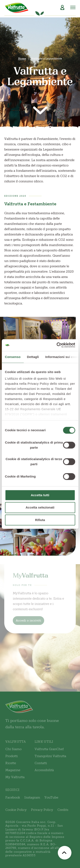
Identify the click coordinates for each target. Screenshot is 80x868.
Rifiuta (40, 520)
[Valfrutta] (17, 8)
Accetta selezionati (40, 508)
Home (22, 59)
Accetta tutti (40, 495)
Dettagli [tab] (33, 357)
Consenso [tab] (13, 357)
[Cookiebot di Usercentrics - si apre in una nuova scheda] (57, 345)
